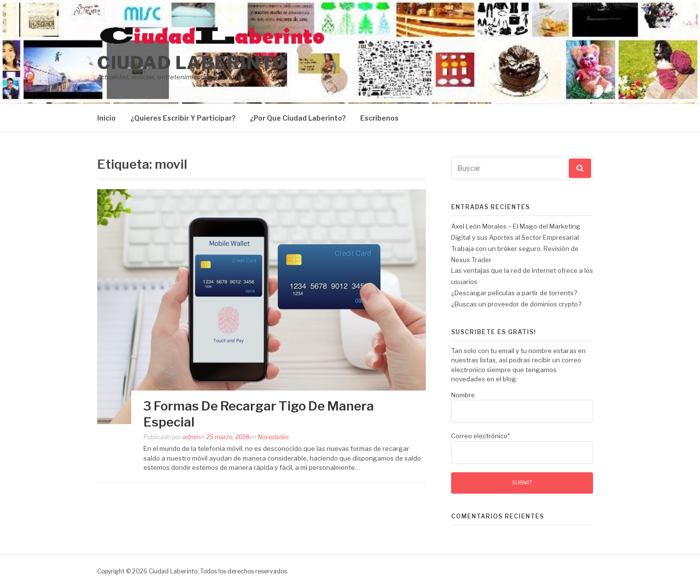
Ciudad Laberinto (192, 63)
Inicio (106, 118)
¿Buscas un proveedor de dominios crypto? (516, 304)
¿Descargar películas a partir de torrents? (514, 293)
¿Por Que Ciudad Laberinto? (298, 118)
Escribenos (379, 118)
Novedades (273, 437)
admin (191, 437)
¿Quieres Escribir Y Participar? (183, 118)
